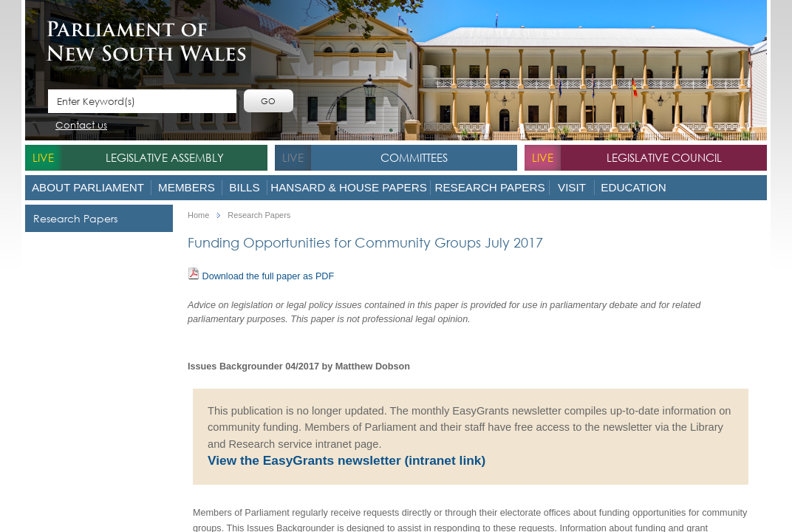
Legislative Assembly (165, 157)
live (43, 157)
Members (187, 187)
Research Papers (489, 187)
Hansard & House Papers (349, 187)
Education (633, 187)
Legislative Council (664, 157)
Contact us (81, 126)
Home (198, 215)
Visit (572, 187)
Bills (244, 187)
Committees (414, 157)
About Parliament (88, 187)
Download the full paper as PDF (261, 274)
